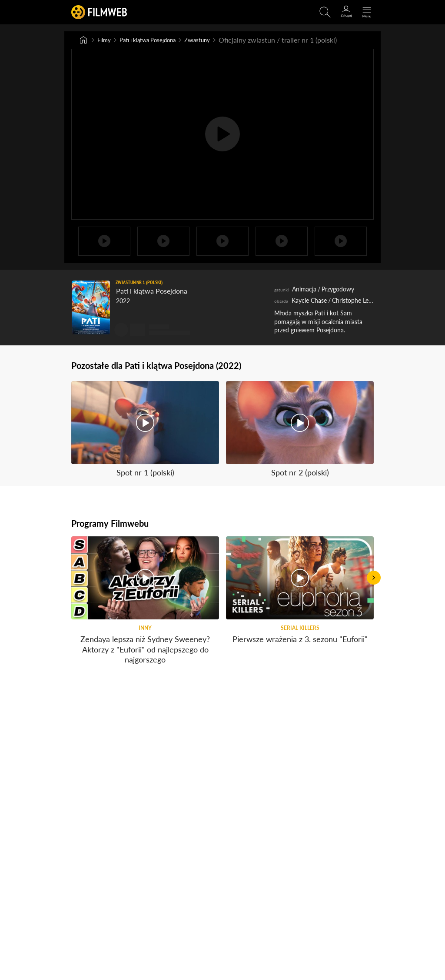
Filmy (106, 40)
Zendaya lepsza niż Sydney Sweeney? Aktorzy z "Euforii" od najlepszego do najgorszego (145, 661)
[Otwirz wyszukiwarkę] (325, 12)
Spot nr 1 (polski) (145, 473)
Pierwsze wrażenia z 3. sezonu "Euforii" (300, 650)
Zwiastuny (219, 40)
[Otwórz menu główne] (367, 12)
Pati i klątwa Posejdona (158, 40)
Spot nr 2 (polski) (300, 473)
